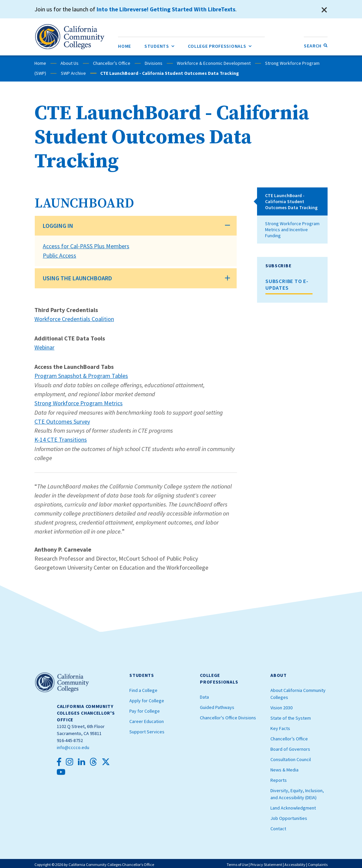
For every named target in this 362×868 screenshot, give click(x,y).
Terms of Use (237, 862)
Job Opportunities (289, 816)
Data (204, 695)
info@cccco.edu (73, 745)
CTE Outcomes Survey (62, 419)
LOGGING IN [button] (58, 226)
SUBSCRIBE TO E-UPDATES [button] (287, 284)
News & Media (284, 767)
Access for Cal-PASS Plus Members (86, 246)
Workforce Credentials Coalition (74, 318)
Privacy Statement (266, 862)
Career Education (147, 719)
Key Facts (280, 726)
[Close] (324, 10)
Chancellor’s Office (112, 63)
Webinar (44, 346)
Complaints (318, 862)
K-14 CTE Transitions (61, 438)
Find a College (143, 688)
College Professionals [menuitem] (220, 45)
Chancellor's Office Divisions (228, 715)
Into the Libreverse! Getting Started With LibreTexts (167, 9)
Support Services (147, 729)
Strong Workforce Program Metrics (79, 401)
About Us (70, 63)
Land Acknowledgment (293, 806)
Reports (279, 778)
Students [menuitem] (159, 45)
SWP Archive (73, 73)
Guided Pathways (217, 705)
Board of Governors (290, 747)
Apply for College (147, 698)
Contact (278, 826)
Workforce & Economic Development (214, 63)
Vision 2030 (281, 705)
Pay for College (145, 709)
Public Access (59, 255)
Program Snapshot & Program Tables (81, 374)
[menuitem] (125, 46)
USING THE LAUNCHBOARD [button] (77, 277)
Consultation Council (291, 757)
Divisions (154, 63)
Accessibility (295, 862)
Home (40, 63)
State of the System (291, 716)
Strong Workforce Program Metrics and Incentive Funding (292, 230)
